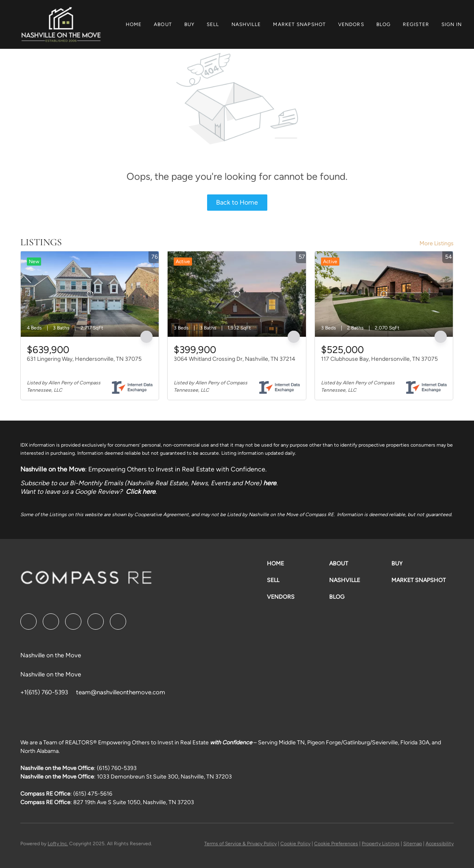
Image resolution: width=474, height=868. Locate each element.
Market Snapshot (299, 24)
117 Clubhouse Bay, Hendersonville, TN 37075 (379, 359)
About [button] (163, 24)
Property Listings (381, 844)
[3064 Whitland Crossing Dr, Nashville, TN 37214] (237, 294)
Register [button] (416, 24)
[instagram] (96, 622)
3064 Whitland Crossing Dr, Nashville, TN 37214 (235, 359)
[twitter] (73, 622)
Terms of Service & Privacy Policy (240, 844)
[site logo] (86, 580)
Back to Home (237, 202)
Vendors (351, 24)
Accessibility (440, 844)
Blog (383, 24)
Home (134, 24)
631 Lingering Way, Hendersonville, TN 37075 (84, 359)
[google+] (118, 622)
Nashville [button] (246, 24)
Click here (141, 492)
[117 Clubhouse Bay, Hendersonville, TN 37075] (384, 294)
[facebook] (28, 622)
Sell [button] (213, 24)
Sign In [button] (452, 24)
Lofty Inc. (58, 844)
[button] (61, 24)
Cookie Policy (295, 844)
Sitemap (413, 844)
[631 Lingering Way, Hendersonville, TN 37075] (90, 294)
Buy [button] (189, 24)
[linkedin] (51, 622)
